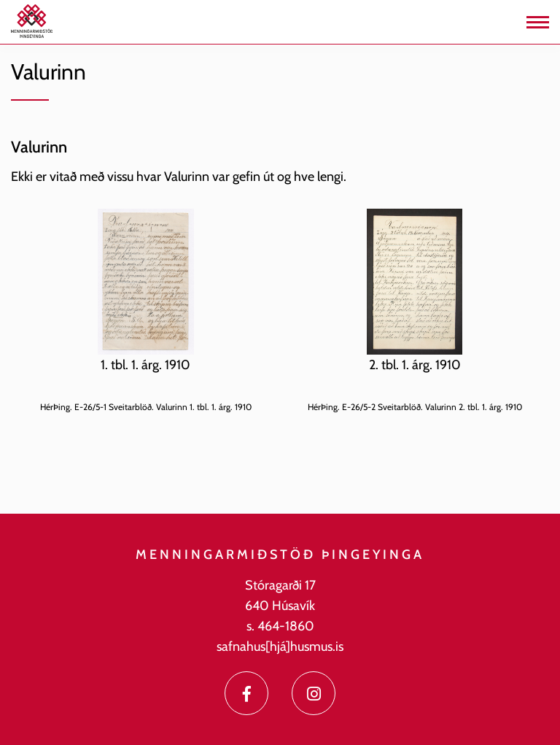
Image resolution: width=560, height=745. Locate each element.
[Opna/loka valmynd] (538, 22)
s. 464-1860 (280, 626)
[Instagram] (314, 693)
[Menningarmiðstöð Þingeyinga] (32, 20)
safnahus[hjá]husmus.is (280, 646)
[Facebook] (246, 693)
